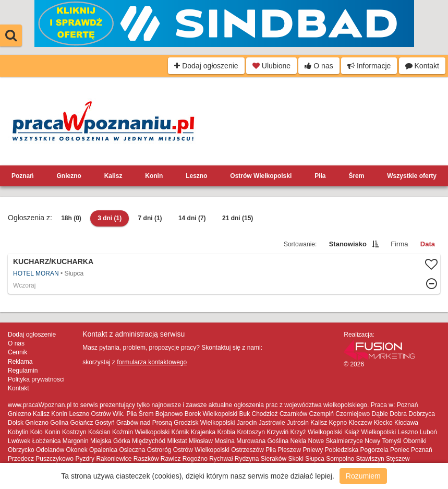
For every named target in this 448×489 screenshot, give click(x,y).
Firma (399, 244)
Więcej (224, 274)
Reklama (20, 362)
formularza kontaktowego (152, 362)
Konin (154, 176)
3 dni (110, 218)
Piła (320, 176)
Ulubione (271, 66)
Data (428, 244)
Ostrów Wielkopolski (261, 176)
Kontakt (422, 66)
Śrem (356, 176)
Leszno (196, 176)
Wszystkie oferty (412, 176)
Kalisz (113, 176)
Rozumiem (363, 476)
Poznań (23, 176)
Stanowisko (348, 244)
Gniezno (69, 176)
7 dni (150, 218)
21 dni (238, 218)
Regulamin (23, 371)
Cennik (17, 352)
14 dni (192, 218)
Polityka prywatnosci (36, 379)
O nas (319, 66)
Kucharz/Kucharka (53, 261)
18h (71, 218)
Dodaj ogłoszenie (206, 66)
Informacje (369, 66)
